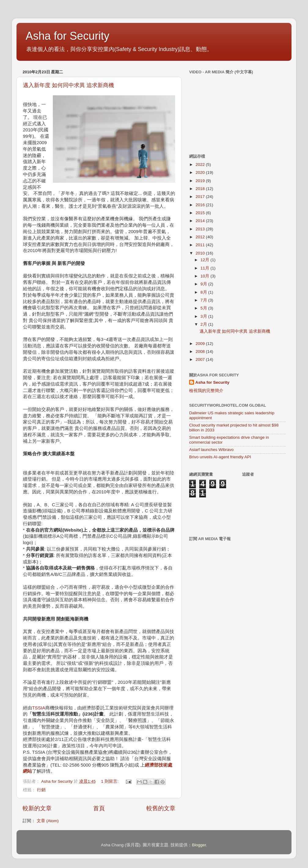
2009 (201, 344)
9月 (204, 284)
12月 (205, 260)
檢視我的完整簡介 (206, 391)
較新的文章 (37, 808)
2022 (201, 165)
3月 (204, 316)
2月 (204, 324)
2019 (201, 181)
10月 (205, 276)
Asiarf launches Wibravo (211, 450)
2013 (201, 229)
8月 (204, 292)
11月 (205, 268)
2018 (201, 189)
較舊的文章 (161, 808)
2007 (201, 359)
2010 (201, 253)
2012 (201, 237)
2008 (201, 352)
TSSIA (39, 708)
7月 (204, 300)
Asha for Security (68, 36)
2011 (201, 245)
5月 (204, 308)
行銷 (41, 790)
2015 (201, 213)
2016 (201, 205)
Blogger (199, 845)
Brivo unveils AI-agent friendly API (220, 457)
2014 (201, 221)
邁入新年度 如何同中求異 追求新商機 (68, 85)
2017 (201, 197)
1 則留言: (110, 781)
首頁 (99, 808)
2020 (201, 172)
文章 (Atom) (48, 821)
